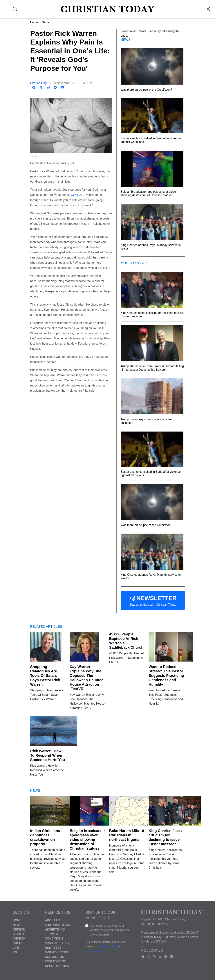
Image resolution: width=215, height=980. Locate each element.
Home (34, 22)
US (15, 952)
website (76, 195)
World (18, 934)
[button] (6, 10)
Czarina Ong (38, 83)
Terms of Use (109, 947)
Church (19, 939)
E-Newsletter (56, 952)
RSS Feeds (53, 948)
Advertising (55, 930)
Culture (20, 943)
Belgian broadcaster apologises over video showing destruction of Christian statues (87, 840)
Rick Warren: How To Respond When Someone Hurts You (47, 755)
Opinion (19, 930)
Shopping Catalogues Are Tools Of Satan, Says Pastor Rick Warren (45, 676)
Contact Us (54, 957)
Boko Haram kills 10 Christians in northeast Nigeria (127, 835)
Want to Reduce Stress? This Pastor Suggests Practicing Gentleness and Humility (166, 676)
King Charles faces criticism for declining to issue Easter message (165, 837)
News (45, 22)
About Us (53, 920)
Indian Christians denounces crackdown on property (45, 837)
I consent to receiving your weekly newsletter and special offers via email (109, 930)
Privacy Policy (57, 943)
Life (16, 948)
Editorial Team (57, 925)
